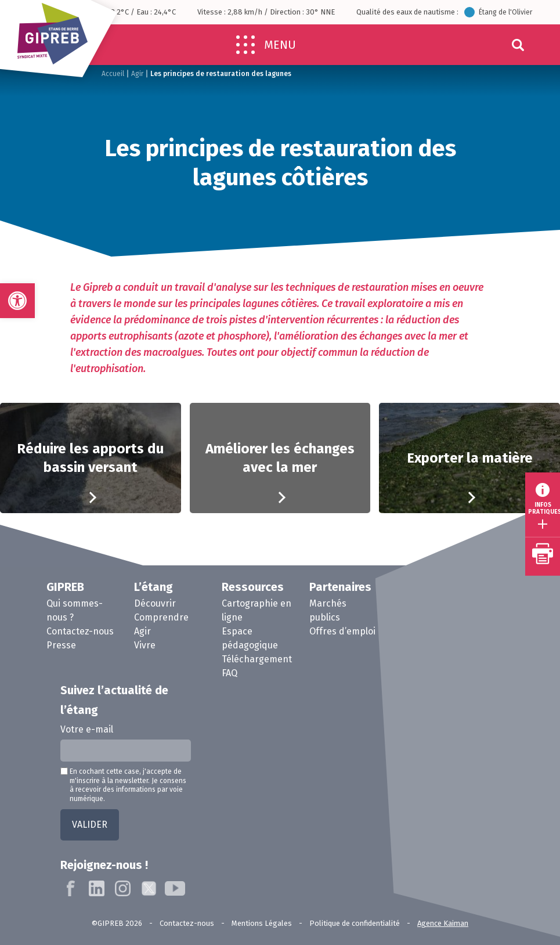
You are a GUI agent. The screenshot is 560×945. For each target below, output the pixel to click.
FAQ (230, 673)
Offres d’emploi (342, 631)
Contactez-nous (80, 631)
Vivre (145, 645)
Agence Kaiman (443, 923)
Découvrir (155, 603)
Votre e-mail (87, 729)
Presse (61, 645)
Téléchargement (257, 659)
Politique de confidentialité (355, 923)
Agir (137, 74)
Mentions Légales (262, 923)
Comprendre (161, 617)
